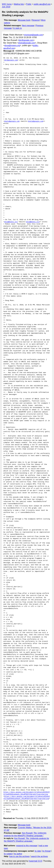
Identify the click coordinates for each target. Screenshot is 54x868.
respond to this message (27, 846)
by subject (8, 854)
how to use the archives (19, 856)
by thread (47, 851)
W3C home (7, 4)
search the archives (39, 856)
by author (18, 854)
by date (38, 851)
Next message (28, 26)
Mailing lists (19, 4)
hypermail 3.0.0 (35, 861)
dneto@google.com (27, 43)
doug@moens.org (12, 45)
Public (29, 4)
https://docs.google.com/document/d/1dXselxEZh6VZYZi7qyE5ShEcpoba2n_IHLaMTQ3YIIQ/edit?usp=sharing (27, 793)
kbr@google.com (26, 40)
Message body (24, 20)
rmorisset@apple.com (33, 35)
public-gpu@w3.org (42, 4)
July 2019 (6, 7)
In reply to (17, 28)
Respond (36, 20)
